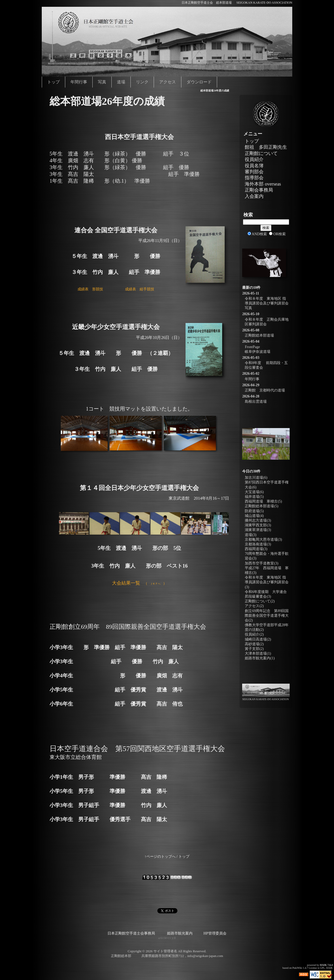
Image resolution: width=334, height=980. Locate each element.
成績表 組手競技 (140, 289)
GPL (322, 968)
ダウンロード (199, 82)
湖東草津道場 (258, 530)
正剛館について (261, 153)
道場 (121, 82)
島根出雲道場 (256, 402)
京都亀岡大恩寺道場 (263, 540)
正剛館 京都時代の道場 (265, 390)
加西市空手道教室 (261, 563)
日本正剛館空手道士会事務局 (131, 933)
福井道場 (254, 497)
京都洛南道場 (258, 544)
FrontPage (252, 347)
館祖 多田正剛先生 (266, 147)
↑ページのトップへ (160, 857)
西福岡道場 (256, 549)
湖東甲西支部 (258, 525)
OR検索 (277, 234)
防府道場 (254, 511)
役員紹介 (254, 159)
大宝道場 (254, 492)
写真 (102, 82)
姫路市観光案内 (260, 658)
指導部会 (254, 178)
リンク (142, 82)
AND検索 (257, 234)
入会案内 (254, 196)
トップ (53, 82)
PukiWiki (297, 968)
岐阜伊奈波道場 (258, 352)
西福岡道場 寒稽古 (263, 501)
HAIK (323, 965)
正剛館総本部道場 (259, 335)
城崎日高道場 (258, 639)
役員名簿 (254, 166)
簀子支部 (254, 649)
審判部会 (254, 172)
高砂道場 (254, 644)
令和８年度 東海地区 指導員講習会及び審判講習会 (267, 582)
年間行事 (79, 82)
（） (139, 583)
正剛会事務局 (259, 190)
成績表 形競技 (90, 289)
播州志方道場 (258, 520)
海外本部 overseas (263, 184)
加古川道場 (256, 478)
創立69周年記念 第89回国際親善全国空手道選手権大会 (267, 616)
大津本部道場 (258, 653)
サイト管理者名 (165, 951)
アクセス (168, 82)
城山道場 (254, 516)
